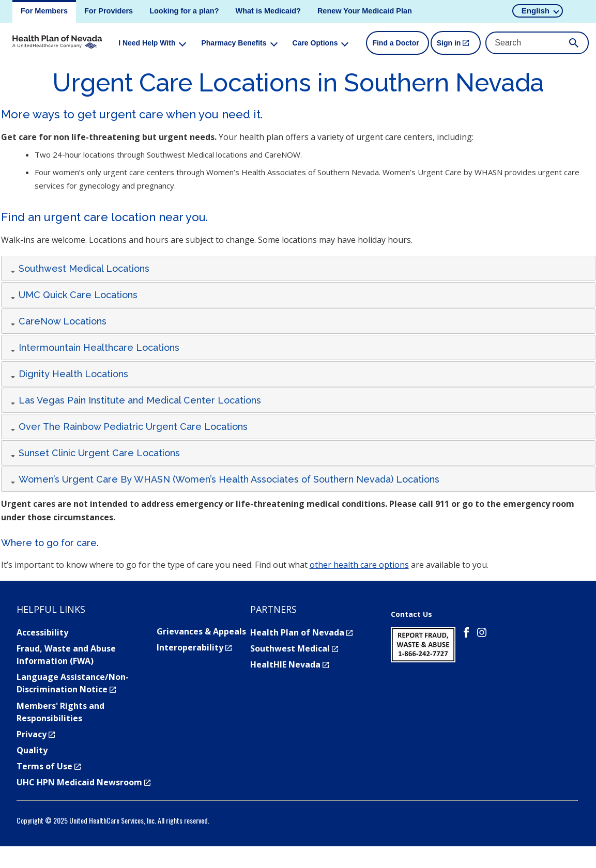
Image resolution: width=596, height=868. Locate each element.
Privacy (36, 734)
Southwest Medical (294, 648)
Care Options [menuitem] (315, 43)
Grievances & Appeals (201, 631)
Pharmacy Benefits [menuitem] (234, 43)
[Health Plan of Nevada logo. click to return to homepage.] (57, 43)
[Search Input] (537, 43)
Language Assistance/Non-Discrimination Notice (73, 683)
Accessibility (42, 632)
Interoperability (194, 647)
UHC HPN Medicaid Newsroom (83, 782)
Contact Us (411, 614)
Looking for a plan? (184, 11)
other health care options (359, 565)
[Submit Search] (574, 43)
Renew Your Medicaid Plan (365, 11)
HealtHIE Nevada (289, 664)
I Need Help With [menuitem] (147, 43)
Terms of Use (49, 766)
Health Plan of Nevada (301, 632)
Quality (32, 750)
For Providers (109, 11)
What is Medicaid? (268, 11)
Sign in (459, 47)
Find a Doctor (395, 43)
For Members (44, 11)
